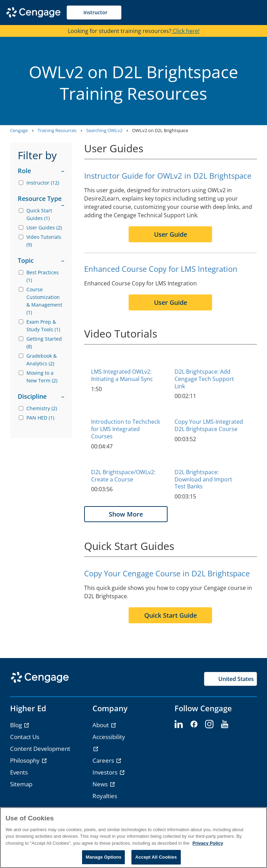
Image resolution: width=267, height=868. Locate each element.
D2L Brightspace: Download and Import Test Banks (203, 479)
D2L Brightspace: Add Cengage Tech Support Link (204, 379)
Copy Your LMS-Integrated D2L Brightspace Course (209, 425)
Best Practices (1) (43, 276)
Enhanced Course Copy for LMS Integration (161, 269)
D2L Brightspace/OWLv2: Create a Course (123, 476)
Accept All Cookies (156, 857)
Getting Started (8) (44, 343)
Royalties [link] (105, 796)
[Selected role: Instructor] (94, 13)
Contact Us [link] (25, 737)
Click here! (185, 31)
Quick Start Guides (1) (39, 214)
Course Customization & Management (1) (44, 301)
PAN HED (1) (40, 418)
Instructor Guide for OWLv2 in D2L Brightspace (168, 176)
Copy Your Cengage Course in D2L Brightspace (167, 573)
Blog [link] (17, 725)
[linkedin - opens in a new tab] (179, 724)
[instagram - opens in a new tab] (209, 724)
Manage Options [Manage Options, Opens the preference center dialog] (103, 857)
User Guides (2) (44, 228)
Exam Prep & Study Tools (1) (43, 326)
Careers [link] (104, 760)
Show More (126, 514)
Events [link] (19, 772)
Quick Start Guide (171, 615)
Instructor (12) (43, 183)
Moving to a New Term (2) (42, 377)
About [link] (101, 725)
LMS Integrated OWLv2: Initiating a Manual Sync (122, 375)
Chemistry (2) (42, 408)
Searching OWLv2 (104, 130)
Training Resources (57, 130)
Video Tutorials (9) (44, 241)
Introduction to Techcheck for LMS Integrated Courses (126, 429)
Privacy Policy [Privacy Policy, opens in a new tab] (208, 843)
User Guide (171, 234)
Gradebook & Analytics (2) (42, 360)
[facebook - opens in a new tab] (194, 724)
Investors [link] (106, 772)
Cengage (19, 130)
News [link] (101, 784)
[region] (133, 838)
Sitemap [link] (21, 784)
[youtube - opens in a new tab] (225, 724)
